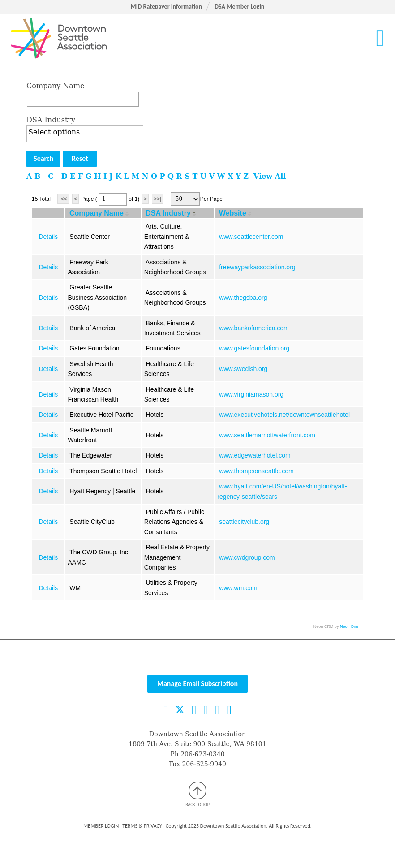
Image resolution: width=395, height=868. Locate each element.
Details (48, 238)
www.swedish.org (243, 371)
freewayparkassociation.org (257, 269)
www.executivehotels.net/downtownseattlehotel (284, 417)
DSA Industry (51, 122)
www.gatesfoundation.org (254, 350)
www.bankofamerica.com (254, 330)
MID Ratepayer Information (166, 6)
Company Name (55, 88)
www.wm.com (238, 590)
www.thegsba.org (243, 299)
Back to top (197, 796)
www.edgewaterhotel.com (255, 458)
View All (270, 178)
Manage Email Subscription (197, 685)
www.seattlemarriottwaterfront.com (267, 437)
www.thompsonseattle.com (256, 473)
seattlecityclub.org (244, 524)
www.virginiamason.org (251, 396)
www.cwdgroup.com (247, 559)
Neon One (349, 628)
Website (233, 215)
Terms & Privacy (142, 828)
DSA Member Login (239, 6)
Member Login (101, 828)
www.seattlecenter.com (251, 238)
